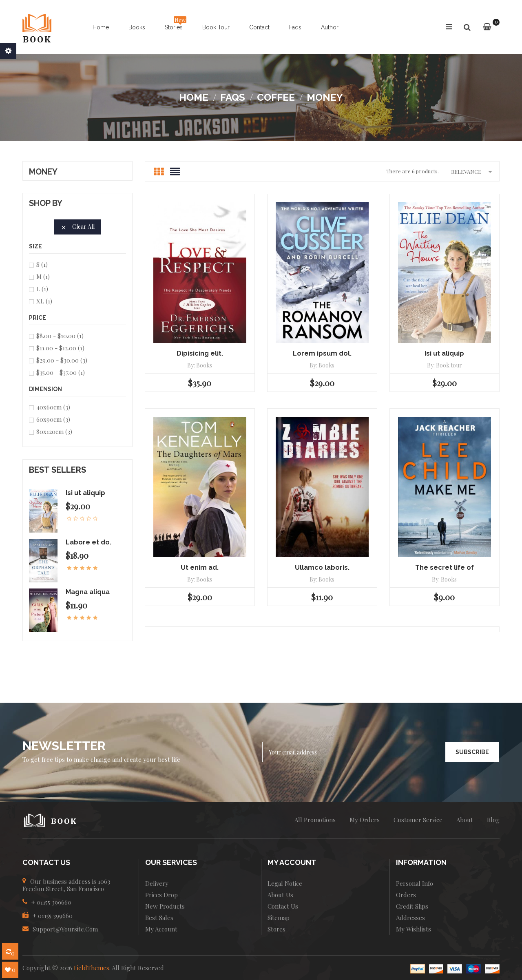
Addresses (410, 918)
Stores (276, 929)
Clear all (77, 227)
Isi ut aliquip (85, 493)
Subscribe (472, 752)
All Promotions (315, 820)
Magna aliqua (88, 592)
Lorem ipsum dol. (322, 353)
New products (165, 906)
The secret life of (445, 567)
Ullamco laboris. (322, 567)
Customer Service (418, 820)
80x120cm (54, 431)
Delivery (157, 883)
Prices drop (161, 895)
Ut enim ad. (200, 567)
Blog (493, 820)
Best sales (159, 918)
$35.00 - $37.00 (61, 372)
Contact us (283, 906)
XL (44, 301)
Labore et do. (88, 542)
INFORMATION (421, 862)
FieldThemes (92, 968)
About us (280, 895)
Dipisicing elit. (200, 353)
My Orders (365, 820)
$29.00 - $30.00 (62, 360)
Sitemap (279, 918)
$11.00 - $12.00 (60, 348)
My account (161, 929)
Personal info (415, 883)
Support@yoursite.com (65, 929)
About (465, 820)
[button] (467, 28)
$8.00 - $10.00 (60, 336)
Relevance (473, 171)
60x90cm (53, 419)
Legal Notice (285, 883)
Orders (406, 895)
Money (43, 172)
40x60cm (53, 407)
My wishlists (414, 929)
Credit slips (412, 906)
